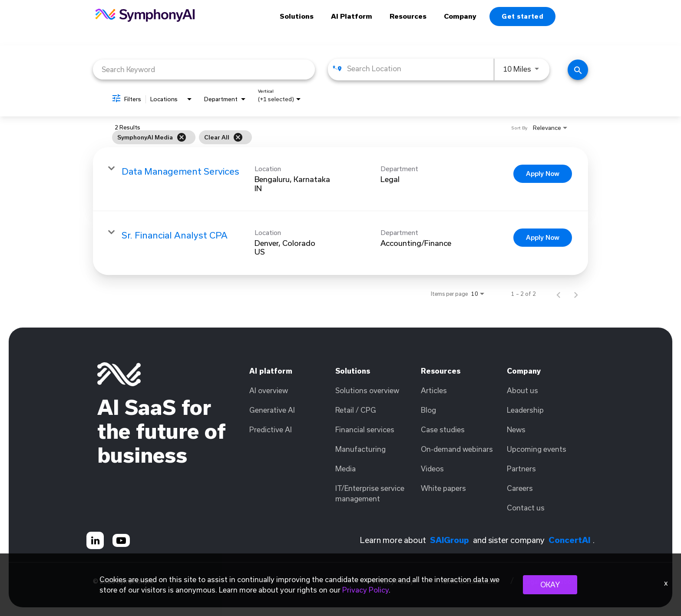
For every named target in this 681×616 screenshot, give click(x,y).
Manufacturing (360, 449)
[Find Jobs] (578, 70)
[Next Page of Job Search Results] (576, 294)
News (516, 429)
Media (345, 469)
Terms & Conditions (468, 581)
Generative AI (272, 410)
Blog (428, 410)
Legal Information (549, 581)
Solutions (297, 16)
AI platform (271, 371)
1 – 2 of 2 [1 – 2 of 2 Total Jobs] (524, 294)
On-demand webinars (457, 449)
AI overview (269, 390)
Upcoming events (537, 449)
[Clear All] (238, 137)
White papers (443, 488)
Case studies (443, 429)
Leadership (525, 410)
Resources (408, 16)
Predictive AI (271, 429)
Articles (434, 390)
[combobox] (204, 69)
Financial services (365, 429)
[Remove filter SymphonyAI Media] (182, 137)
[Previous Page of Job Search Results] (559, 294)
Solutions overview (367, 390)
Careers (520, 488)
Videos (432, 469)
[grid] (322, 137)
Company (460, 16)
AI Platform (352, 16)
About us (522, 390)
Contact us (526, 508)
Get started (522, 16)
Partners (521, 469)
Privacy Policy (393, 581)
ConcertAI (569, 540)
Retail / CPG (356, 410)
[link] (340, 179)
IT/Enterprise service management (370, 493)
